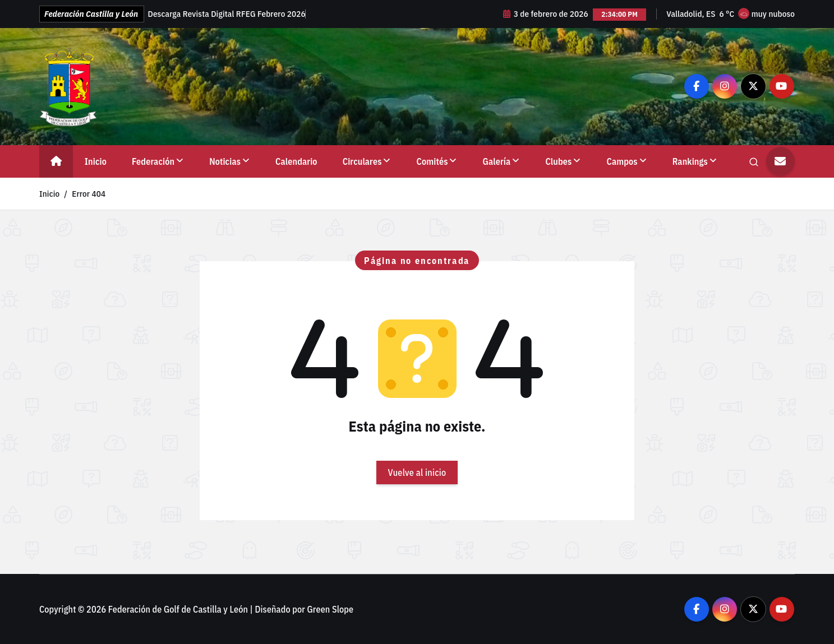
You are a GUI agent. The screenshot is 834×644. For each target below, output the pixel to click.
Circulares (362, 161)
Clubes (558, 161)
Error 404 (89, 194)
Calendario (296, 161)
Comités (432, 161)
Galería (497, 161)
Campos (622, 161)
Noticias (225, 161)
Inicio (96, 161)
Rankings (690, 161)
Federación (153, 161)
